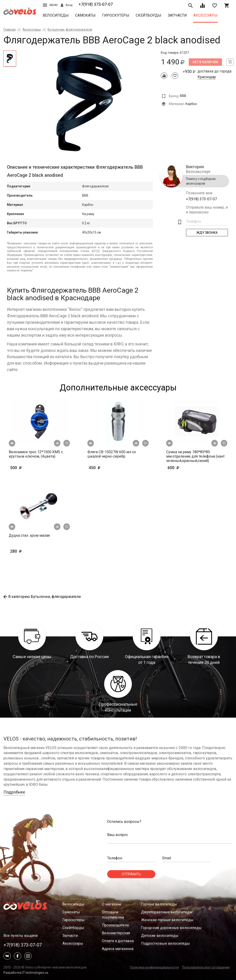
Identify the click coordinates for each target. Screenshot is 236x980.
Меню (50, 5)
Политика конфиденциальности (154, 967)
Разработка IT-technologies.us (26, 973)
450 (108, 468)
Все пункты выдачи (21, 936)
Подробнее (14, 792)
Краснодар (207, 77)
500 (29, 468)
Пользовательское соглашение (206, 967)
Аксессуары (205, 15)
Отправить (131, 874)
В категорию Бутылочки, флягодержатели (42, 597)
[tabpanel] (88, 103)
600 (187, 468)
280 (23, 551)
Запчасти (177, 15)
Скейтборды (149, 15)
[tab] (10, 58)
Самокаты (85, 15)
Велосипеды (56, 15)
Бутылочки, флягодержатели (70, 30)
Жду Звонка (207, 233)
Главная (10, 30)
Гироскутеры (116, 15)
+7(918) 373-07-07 (96, 4)
